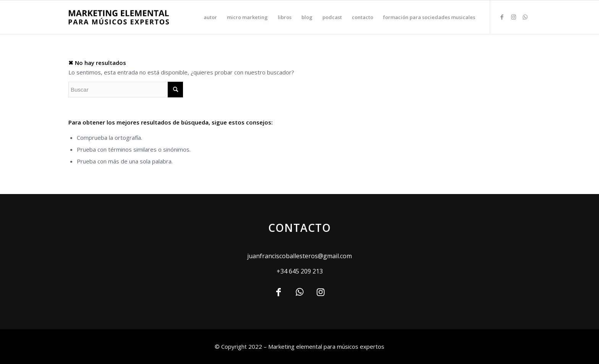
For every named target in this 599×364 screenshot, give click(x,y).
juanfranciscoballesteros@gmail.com (299, 256)
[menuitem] (210, 17)
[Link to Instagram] (513, 17)
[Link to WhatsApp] (525, 17)
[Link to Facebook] (502, 17)
